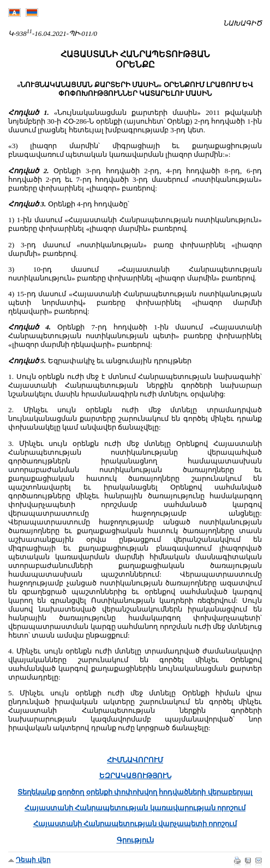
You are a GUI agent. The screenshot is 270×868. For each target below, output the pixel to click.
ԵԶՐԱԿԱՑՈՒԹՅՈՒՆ (135, 776)
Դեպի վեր (33, 860)
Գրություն (135, 840)
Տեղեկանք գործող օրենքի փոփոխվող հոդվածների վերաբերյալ (135, 792)
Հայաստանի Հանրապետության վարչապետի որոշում (135, 824)
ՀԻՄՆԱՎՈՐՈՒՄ (135, 760)
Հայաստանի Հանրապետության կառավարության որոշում (135, 808)
